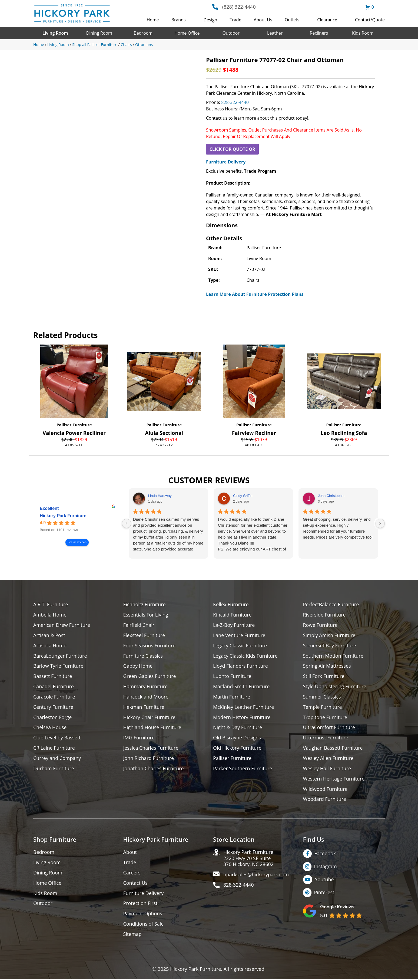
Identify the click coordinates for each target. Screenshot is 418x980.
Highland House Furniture (153, 728)
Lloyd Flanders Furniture (241, 666)
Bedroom (143, 33)
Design (210, 20)
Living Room (55, 33)
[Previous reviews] (127, 523)
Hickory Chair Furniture (150, 718)
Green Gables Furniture (150, 676)
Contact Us (136, 884)
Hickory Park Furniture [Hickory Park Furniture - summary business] (63, 516)
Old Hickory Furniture (237, 748)
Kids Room (363, 33)
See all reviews (77, 542)
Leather (275, 33)
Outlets (292, 20)
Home (153, 20)
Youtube (325, 880)
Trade (235, 20)
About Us (263, 20)
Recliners (319, 33)
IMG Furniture (139, 738)
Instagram (326, 867)
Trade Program (260, 171)
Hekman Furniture (144, 707)
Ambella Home (50, 615)
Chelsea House (50, 728)
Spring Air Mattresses (327, 666)
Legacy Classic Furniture (240, 646)
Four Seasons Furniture (150, 646)
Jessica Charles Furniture (151, 748)
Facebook (325, 854)
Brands (179, 20)
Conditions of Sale (144, 925)
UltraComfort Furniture (329, 728)
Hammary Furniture (146, 687)
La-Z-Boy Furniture (234, 625)
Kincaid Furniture (233, 615)
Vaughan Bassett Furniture (333, 748)
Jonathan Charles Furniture (154, 769)
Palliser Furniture (74, 425)
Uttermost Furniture (326, 738)
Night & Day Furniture (238, 728)
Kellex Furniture (231, 604)
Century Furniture (53, 707)
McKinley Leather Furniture (244, 707)
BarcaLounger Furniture (60, 656)
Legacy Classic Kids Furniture (246, 656)
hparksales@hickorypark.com (257, 876)
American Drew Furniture (62, 625)
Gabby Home (138, 666)
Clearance (327, 20)
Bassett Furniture (53, 676)
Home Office (187, 33)
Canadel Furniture (54, 687)
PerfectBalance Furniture (331, 604)
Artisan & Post (49, 635)
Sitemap (133, 935)
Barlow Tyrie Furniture (59, 666)
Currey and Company (57, 759)
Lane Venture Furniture (239, 635)
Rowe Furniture (321, 625)
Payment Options (143, 915)
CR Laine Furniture (54, 748)
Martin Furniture (232, 697)
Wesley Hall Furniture (327, 769)
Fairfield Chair (139, 625)
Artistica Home (50, 646)
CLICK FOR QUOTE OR (232, 149)
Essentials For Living (146, 615)
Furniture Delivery (226, 162)
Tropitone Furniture (325, 718)
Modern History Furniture (242, 718)
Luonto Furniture (232, 676)
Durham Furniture (54, 769)
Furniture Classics (143, 656)
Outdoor (231, 33)
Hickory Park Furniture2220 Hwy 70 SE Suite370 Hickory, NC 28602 (249, 859)
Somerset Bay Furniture (330, 646)
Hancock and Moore (146, 697)
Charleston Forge (53, 718)
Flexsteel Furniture (144, 635)
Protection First (141, 904)
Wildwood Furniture (326, 790)
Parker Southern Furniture (243, 769)
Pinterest (324, 893)
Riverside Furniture (325, 615)
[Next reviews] (380, 523)
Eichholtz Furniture (145, 604)
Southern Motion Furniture (334, 656)
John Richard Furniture (149, 759)
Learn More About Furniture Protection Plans (255, 294)
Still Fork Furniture (324, 676)
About (130, 853)
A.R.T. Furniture (51, 604)
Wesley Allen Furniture (329, 759)
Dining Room (99, 33)
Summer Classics (322, 697)
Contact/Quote (370, 20)
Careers (132, 874)
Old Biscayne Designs (237, 738)
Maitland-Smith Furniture (242, 687)
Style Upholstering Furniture (335, 687)
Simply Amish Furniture (329, 635)
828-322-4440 (235, 102)
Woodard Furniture (325, 800)
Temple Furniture (323, 707)
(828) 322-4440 (239, 7)
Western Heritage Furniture (334, 779)
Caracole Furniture (54, 697)
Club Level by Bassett (57, 738)
